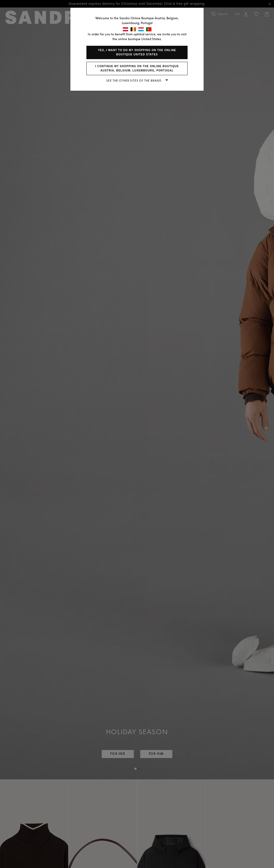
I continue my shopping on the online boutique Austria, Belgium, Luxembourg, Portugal (137, 68)
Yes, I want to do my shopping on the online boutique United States (137, 52)
